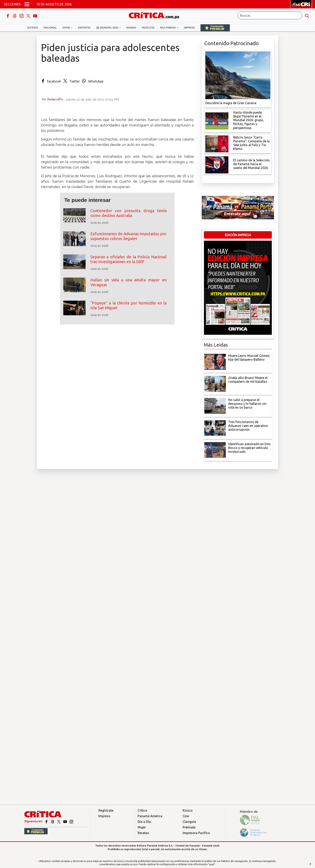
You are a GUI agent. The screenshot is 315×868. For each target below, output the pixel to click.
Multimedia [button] (168, 28)
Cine (186, 816)
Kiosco (188, 810)
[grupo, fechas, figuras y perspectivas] (217, 121)
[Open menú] (27, 4)
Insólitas (148, 28)
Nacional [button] (50, 28)
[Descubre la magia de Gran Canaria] (238, 75)
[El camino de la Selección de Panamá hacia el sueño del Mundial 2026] (217, 165)
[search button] (307, 15)
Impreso (189, 28)
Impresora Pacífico (196, 833)
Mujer (142, 827)
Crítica (142, 810)
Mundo (131, 28)
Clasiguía (189, 822)
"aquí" (212, 864)
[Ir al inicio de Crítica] (156, 15)
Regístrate (106, 810)
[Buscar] (270, 15)
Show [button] (66, 28)
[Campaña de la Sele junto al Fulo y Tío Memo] (217, 143)
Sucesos (33, 28)
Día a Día (144, 822)
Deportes (84, 28)
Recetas (143, 833)
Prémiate (189, 827)
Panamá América (150, 816)
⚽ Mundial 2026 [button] (108, 28)
